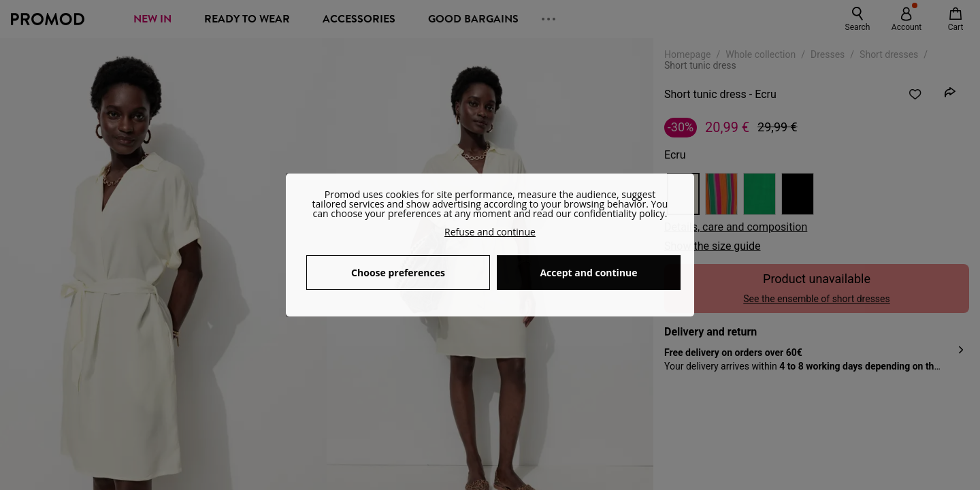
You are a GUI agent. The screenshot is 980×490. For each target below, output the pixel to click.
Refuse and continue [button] (490, 232)
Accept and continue (588, 273)
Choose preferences (398, 273)
